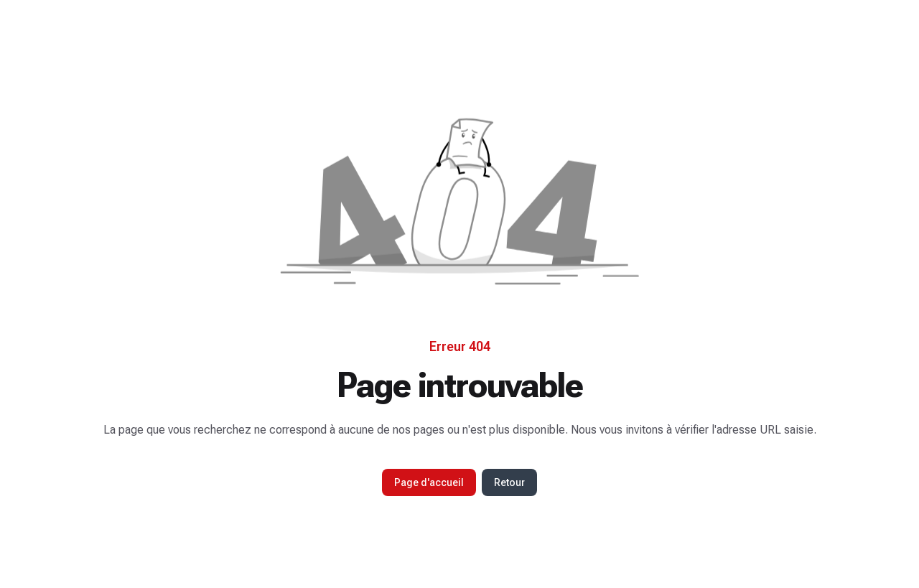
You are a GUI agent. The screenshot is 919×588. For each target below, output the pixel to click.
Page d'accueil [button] (429, 482)
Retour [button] (509, 482)
